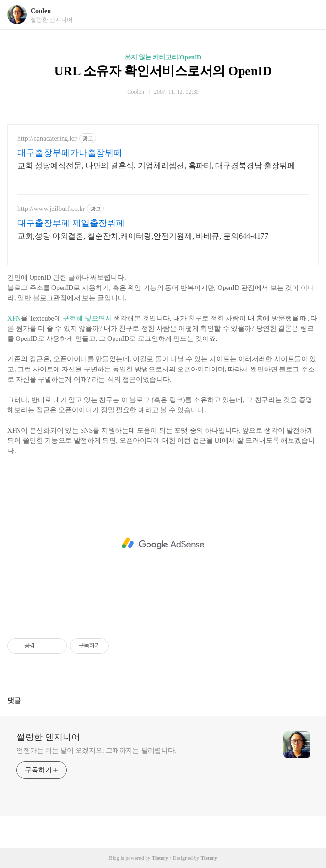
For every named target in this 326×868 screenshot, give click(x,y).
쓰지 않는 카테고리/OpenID (163, 57)
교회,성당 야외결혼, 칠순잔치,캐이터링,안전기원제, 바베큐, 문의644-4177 (143, 236)
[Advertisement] (163, 544)
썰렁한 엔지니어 (48, 737)
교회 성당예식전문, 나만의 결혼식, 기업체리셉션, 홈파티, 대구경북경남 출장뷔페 (156, 166)
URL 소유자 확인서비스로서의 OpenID (163, 71)
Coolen (41, 11)
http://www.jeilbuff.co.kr (51, 209)
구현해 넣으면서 (87, 318)
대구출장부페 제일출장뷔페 (71, 223)
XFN (14, 318)
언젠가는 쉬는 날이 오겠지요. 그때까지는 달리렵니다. (97, 750)
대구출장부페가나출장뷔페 (70, 153)
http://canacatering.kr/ (47, 138)
